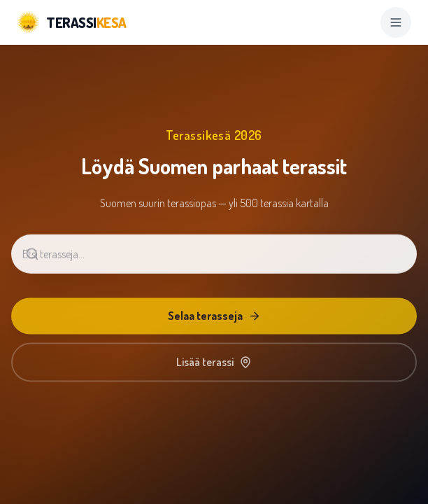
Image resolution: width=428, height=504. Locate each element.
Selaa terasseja (214, 318)
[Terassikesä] (72, 22)
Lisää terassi (214, 365)
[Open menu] (396, 22)
